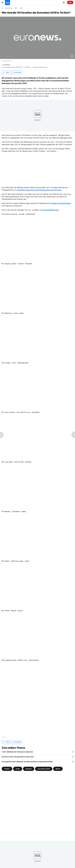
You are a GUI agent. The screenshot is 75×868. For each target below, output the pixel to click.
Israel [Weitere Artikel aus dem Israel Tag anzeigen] (18, 769)
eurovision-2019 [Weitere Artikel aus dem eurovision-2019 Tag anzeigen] (44, 769)
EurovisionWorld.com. (51, 210)
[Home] (2, 8)
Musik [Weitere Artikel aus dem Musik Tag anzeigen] (58, 769)
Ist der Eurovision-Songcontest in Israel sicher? (18, 757)
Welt (16, 8)
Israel (21, 8)
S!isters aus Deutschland (61, 203)
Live (70, 2)
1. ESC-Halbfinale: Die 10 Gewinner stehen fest (17, 752)
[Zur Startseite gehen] (7, 2)
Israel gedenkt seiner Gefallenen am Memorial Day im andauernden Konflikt (27, 762)
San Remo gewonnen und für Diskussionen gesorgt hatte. (40, 190)
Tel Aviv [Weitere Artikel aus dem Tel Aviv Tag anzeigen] (7, 769)
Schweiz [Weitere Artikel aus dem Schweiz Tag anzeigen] (29, 769)
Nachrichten (9, 8)
